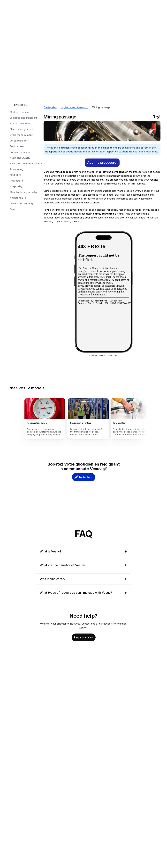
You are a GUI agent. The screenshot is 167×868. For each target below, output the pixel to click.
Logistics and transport (23, 118)
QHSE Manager (19, 141)
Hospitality (16, 186)
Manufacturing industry (24, 192)
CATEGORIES (21, 105)
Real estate (16, 181)
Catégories (50, 107)
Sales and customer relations (27, 163)
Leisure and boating (21, 204)
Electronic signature (22, 129)
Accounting (17, 169)
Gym (13, 209)
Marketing (16, 175)
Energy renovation (21, 152)
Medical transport (20, 112)
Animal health (18, 198)
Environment (17, 146)
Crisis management (21, 135)
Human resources (20, 123)
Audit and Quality (20, 158)
